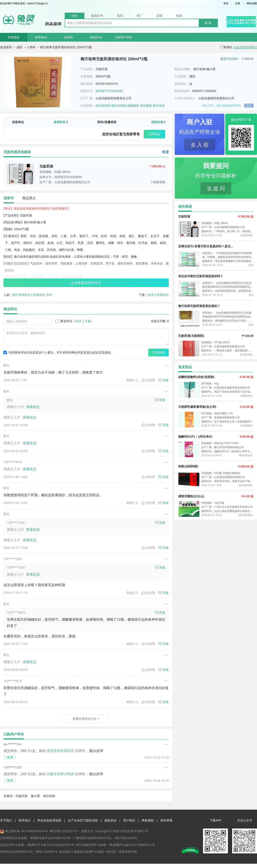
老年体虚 (159, 105)
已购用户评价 (123, 37)
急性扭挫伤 (103, 105)
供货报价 (14, 37)
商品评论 (96, 37)
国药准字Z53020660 (109, 91)
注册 (238, 3)
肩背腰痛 (146, 105)
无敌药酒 (21, 796)
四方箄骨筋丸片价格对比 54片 (33, 295)
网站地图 (252, 3)
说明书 (69, 37)
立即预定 (154, 134)
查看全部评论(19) (86, 719)
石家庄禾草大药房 (60, 774)
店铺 (159, 16)
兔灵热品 (185, 367)
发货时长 (61, 122)
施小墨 (35, 796)
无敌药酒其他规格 (17, 152)
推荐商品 (41, 37)
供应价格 (158, 122)
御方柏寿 (49, 796)
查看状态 (33, 407)
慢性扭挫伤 (119, 105)
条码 (120, 16)
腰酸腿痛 (133, 105)
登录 (226, 3)
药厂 (140, 16)
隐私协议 (111, 820)
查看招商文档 (128, 852)
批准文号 (97, 16)
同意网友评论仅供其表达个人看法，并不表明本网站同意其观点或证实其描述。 (58, 352)
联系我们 (25, 820)
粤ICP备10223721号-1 (65, 831)
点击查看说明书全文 (86, 283)
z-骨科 (32, 47)
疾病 (179, 16)
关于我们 (6, 820)
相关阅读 (185, 206)
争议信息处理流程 (49, 820)
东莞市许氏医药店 (60, 751)
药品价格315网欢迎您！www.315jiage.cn (24, 3)
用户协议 (129, 820)
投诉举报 (166, 820)
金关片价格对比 (158, 295)
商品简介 (29, 198)
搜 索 (208, 23)
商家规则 (148, 820)
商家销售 (158, 182)
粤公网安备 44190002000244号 (27, 831)
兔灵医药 (6, 47)
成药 (20, 47)
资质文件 (87, 831)
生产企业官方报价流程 (83, 820)
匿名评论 (64, 321)
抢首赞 (148, 380)
